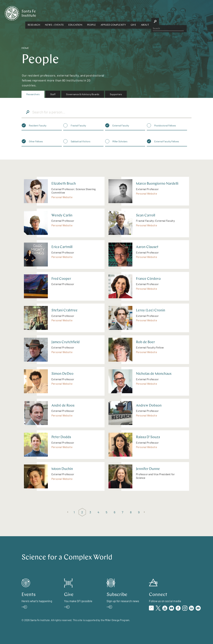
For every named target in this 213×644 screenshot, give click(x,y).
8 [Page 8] (131, 512)
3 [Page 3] (90, 512)
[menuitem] (33, 94)
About (177, 13)
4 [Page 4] (98, 512)
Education (108, 13)
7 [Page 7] (123, 512)
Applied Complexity (146, 13)
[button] (66, 13)
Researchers (33, 94)
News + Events (87, 13)
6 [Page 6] (115, 512)
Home (25, 48)
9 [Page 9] (139, 512)
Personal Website (62, 197)
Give (166, 13)
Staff (53, 94)
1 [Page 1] (74, 512)
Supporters (116, 94)
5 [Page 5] (107, 512)
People (124, 13)
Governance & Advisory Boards (83, 94)
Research (66, 13)
